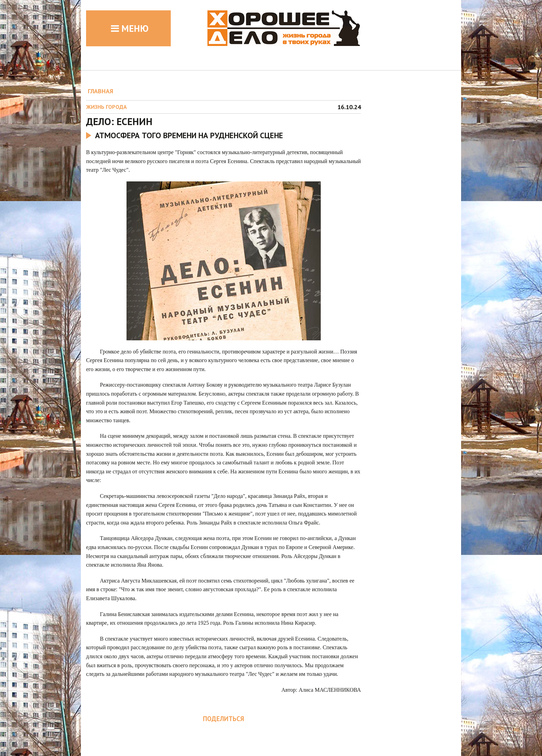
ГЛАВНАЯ (101, 91)
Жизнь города (106, 107)
